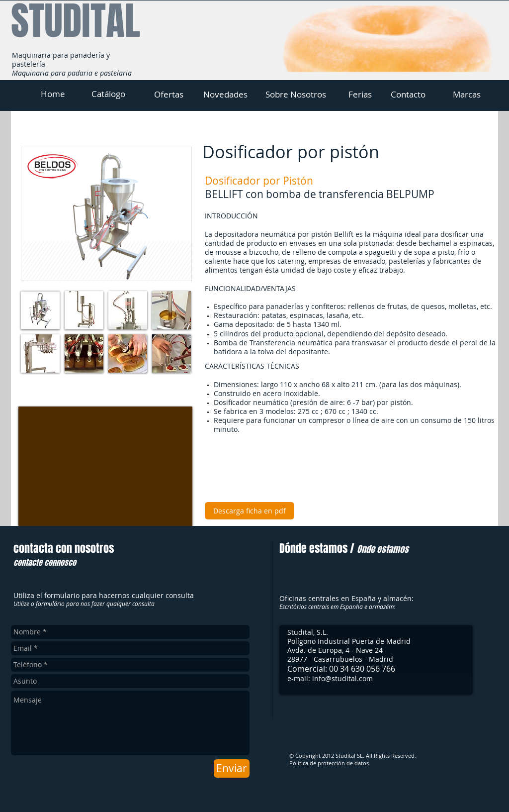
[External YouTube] (105, 466)
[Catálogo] (108, 94)
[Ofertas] (169, 95)
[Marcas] (467, 95)
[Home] (53, 94)
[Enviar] (232, 768)
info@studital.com (342, 678)
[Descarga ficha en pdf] (250, 511)
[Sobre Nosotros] (296, 95)
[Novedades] (225, 95)
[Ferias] (360, 95)
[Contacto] (408, 95)
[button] (40, 310)
